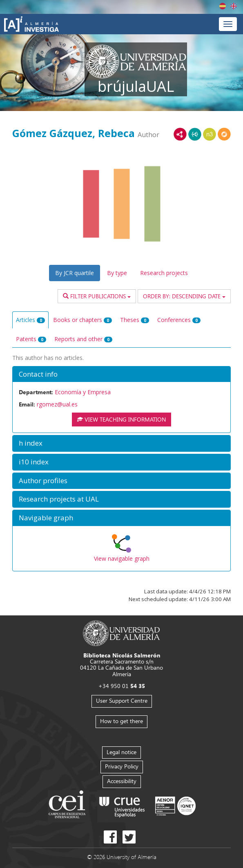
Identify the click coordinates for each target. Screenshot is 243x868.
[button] (121, 374)
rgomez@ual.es (57, 404)
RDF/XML (180, 134)
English (234, 6)
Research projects (164, 273)
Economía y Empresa (83, 392)
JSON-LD (195, 134)
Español (223, 6)
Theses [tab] (135, 320)
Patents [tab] (31, 339)
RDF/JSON (224, 134)
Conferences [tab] (179, 320)
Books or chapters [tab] (82, 320)
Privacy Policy (122, 766)
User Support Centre (122, 700)
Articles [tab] (30, 320)
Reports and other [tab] (83, 339)
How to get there (121, 721)
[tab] (121, 374)
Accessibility (122, 781)
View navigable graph (122, 558)
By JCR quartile (75, 273)
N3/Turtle (210, 134)
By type (117, 273)
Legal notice (121, 752)
